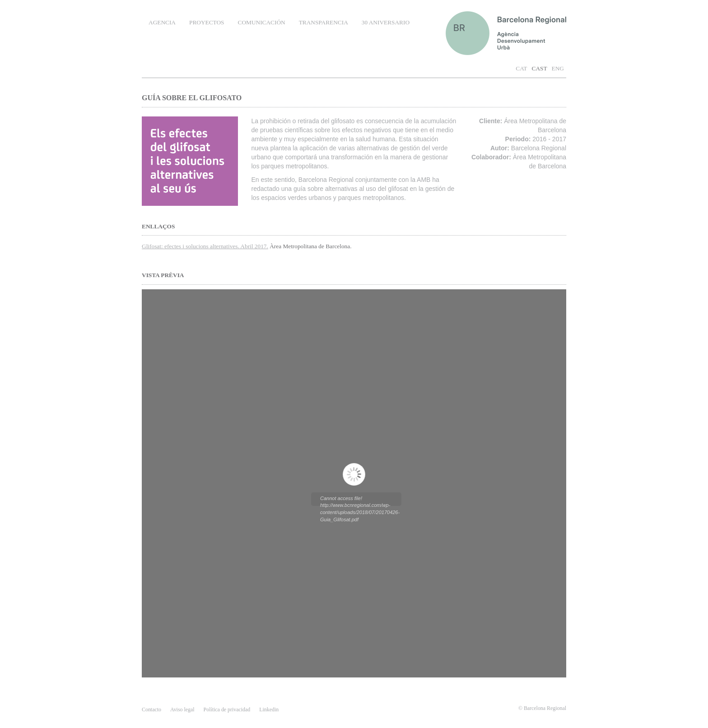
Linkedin (269, 709)
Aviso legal (182, 709)
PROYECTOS (207, 22)
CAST (540, 68)
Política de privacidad (227, 709)
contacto (151, 709)
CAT (521, 68)
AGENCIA (162, 22)
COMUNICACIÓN (262, 22)
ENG (558, 68)
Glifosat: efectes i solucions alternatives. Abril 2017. (205, 246)
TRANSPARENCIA (324, 22)
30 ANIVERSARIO (386, 22)
